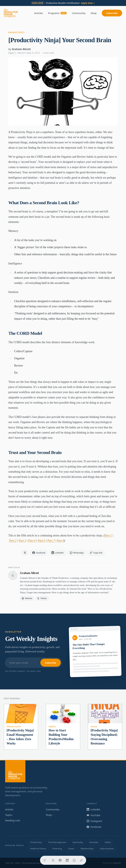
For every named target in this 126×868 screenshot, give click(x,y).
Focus (94, 727)
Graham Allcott (21, 49)
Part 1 (108, 535)
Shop (94, 13)
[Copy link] (81, 860)
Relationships (87, 849)
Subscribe (112, 13)
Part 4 (32, 541)
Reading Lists (13, 820)
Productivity (17, 32)
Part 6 (41, 541)
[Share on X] (53, 860)
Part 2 (13, 541)
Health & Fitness (38, 849)
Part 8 (61, 541)
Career (71, 849)
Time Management (57, 842)
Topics (9, 815)
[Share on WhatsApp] (74, 860)
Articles (39, 13)
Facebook (94, 827)
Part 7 (51, 541)
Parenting (57, 849)
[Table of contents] (45, 860)
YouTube (93, 815)
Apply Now (88, 3)
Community (79, 13)
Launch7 (117, 863)
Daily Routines (107, 849)
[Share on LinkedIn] (67, 860)
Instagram (94, 821)
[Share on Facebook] (60, 860)
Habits (52, 727)
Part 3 (22, 541)
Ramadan (94, 842)
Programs (57, 13)
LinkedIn (93, 809)
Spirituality (78, 842)
